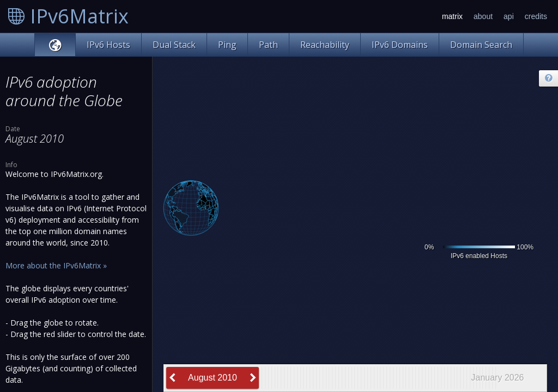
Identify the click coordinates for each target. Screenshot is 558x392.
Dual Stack (174, 45)
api (509, 16)
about (483, 16)
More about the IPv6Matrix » (56, 265)
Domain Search (481, 45)
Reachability (325, 45)
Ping (227, 45)
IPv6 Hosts (108, 45)
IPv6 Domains (400, 45)
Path (268, 45)
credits (536, 16)
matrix (452, 16)
